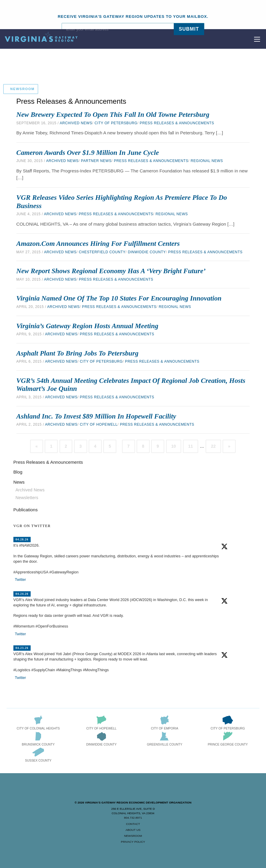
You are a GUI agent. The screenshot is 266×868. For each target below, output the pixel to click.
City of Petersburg (116, 123)
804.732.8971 (133, 818)
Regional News (207, 161)
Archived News (76, 123)
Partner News (96, 161)
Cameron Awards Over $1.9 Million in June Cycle (88, 152)
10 (174, 446)
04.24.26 (22, 594)
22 (213, 446)
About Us (133, 830)
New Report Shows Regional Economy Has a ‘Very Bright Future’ (111, 271)
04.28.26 (22, 539)
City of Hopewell (99, 424)
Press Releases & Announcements (177, 123)
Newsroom (133, 836)
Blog (18, 472)
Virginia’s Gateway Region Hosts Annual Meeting (87, 326)
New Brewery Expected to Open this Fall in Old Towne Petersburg (113, 114)
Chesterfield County (102, 252)
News (19, 482)
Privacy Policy (133, 842)
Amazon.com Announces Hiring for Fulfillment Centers (98, 243)
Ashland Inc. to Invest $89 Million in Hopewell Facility (96, 416)
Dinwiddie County (147, 252)
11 (191, 446)
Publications (26, 510)
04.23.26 (22, 648)
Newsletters (27, 498)
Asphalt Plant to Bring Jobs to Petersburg (78, 353)
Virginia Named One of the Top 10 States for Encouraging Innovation (119, 298)
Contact (133, 824)
